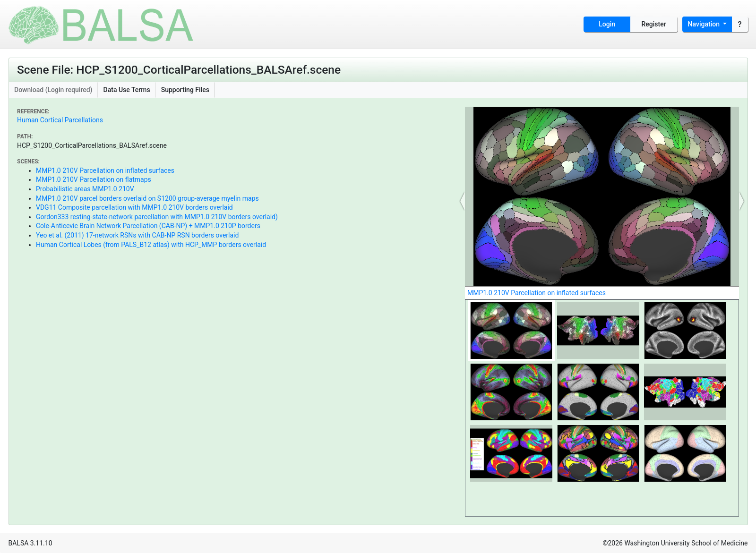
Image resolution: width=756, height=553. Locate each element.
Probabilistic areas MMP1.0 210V (85, 189)
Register (654, 24)
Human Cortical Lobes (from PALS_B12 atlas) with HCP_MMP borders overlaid (151, 245)
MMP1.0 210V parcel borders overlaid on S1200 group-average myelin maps (147, 198)
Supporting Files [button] (185, 90)
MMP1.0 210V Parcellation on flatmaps (94, 179)
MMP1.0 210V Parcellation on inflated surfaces (105, 170)
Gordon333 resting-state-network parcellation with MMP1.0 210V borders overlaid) (157, 217)
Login (607, 24)
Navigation (705, 24)
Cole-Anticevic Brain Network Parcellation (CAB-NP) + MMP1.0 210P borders (148, 226)
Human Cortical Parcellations (60, 120)
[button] (463, 201)
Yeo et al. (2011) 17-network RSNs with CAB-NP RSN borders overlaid (137, 235)
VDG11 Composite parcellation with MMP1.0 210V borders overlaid (134, 207)
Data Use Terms (127, 90)
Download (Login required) (53, 90)
